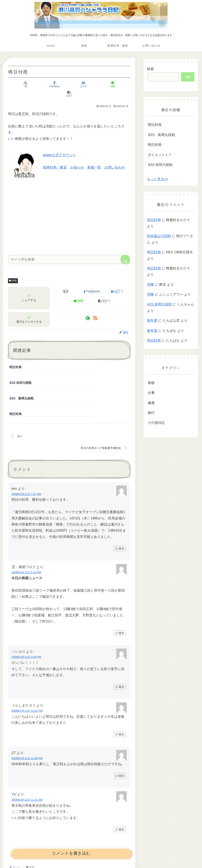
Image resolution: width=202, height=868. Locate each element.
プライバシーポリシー (101, 856)
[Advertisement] (69, 206)
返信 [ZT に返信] (120, 736)
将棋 (13, 271)
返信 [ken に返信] (120, 508)
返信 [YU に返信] (120, 790)
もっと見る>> (158, 179)
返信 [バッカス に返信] (120, 647)
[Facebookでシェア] (49, 84)
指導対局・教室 (55, 158)
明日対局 (155, 125)
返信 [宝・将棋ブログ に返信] (120, 593)
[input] (69, 250)
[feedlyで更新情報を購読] (88, 308)
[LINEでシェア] (90, 84)
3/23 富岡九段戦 (161, 135)
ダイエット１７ (160, 155)
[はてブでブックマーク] (69, 84)
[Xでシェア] (28, 84)
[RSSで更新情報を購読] (95, 308)
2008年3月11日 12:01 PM (27, 671)
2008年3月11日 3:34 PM (26, 617)
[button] (110, 84)
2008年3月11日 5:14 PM (26, 533)
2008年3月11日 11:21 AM (27, 760)
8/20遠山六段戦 (159, 236)
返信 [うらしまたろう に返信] (120, 694)
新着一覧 (94, 158)
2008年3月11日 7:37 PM (26, 454)
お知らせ (77, 158)
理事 (150, 285)
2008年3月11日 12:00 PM (27, 718)
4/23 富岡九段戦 (159, 304)
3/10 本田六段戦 (160, 165)
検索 (150, 69)
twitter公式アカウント (59, 146)
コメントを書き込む (71, 813)
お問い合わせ (115, 158)
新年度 (152, 321)
